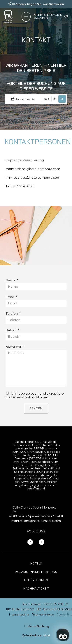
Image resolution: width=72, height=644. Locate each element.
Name (11, 280)
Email (10, 297)
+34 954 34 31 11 (52, 516)
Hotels (36, 563)
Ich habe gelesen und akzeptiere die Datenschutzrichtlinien (35, 395)
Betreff (12, 330)
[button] (62, 99)
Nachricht (14, 347)
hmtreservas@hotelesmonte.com (33, 178)
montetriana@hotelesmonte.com (33, 169)
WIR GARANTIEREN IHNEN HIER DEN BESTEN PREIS (36, 68)
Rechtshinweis (32, 604)
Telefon (12, 314)
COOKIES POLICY (56, 604)
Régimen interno (43, 615)
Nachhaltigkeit (36, 588)
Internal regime (19, 615)
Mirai (46, 635)
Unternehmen (36, 580)
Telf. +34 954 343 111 (21, 186)
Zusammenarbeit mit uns (36, 572)
